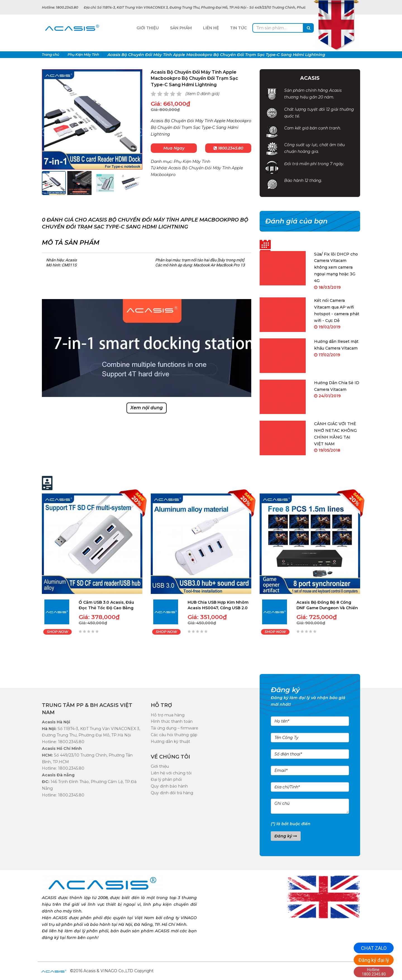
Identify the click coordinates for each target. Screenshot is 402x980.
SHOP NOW (58, 632)
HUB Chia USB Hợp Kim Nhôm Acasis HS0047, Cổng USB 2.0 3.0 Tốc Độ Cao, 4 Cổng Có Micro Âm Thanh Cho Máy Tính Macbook (218, 605)
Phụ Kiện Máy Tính (192, 162)
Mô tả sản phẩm (71, 243)
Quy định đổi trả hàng (172, 793)
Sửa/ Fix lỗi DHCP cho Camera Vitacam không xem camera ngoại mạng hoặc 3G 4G (336, 267)
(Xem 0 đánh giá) (202, 94)
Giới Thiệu (148, 28)
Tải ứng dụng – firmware (174, 728)
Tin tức (238, 28)
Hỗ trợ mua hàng (168, 715)
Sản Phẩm (181, 28)
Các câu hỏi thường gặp (174, 735)
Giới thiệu (160, 766)
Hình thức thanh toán (172, 721)
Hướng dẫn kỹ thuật (170, 741)
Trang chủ (51, 55)
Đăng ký (286, 836)
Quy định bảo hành (169, 786)
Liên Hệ (211, 28)
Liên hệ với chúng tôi (171, 773)
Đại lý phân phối (166, 779)
